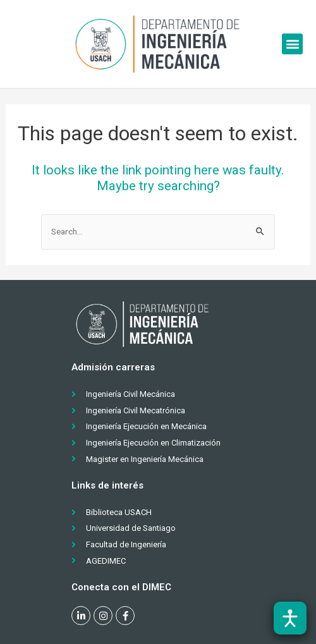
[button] (292, 44)
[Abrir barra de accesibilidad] (290, 618)
